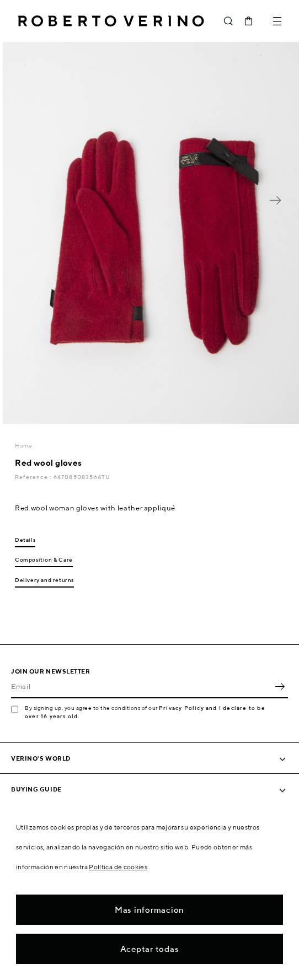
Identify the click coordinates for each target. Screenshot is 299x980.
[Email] (141, 686)
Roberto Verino (111, 21)
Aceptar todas (150, 949)
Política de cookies (118, 867)
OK (280, 686)
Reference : (34, 477)
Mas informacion (149, 910)
